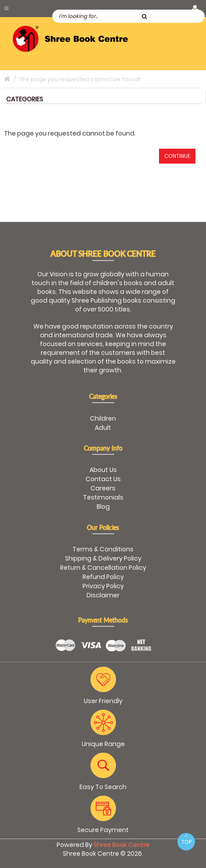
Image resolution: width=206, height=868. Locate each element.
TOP (186, 839)
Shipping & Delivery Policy (103, 558)
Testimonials (103, 497)
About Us (103, 470)
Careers (103, 488)
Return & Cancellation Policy (103, 568)
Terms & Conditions (103, 549)
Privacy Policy (103, 586)
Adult (103, 428)
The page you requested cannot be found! (80, 79)
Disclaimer (103, 595)
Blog (103, 507)
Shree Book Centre (122, 845)
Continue (177, 156)
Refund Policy (103, 577)
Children (103, 418)
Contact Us (103, 479)
